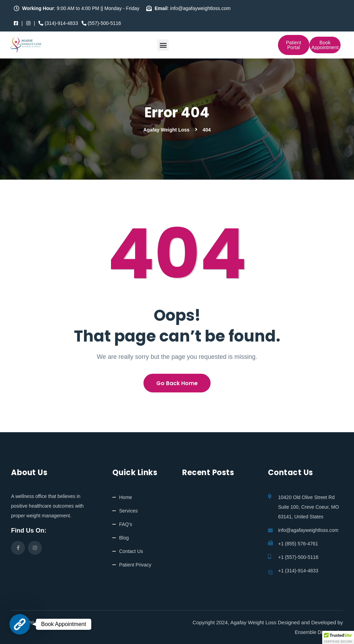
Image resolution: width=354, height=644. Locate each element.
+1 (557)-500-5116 (298, 557)
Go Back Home (177, 383)
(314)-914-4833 (58, 23)
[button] (163, 45)
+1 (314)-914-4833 (298, 571)
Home (126, 497)
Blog (124, 538)
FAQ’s (126, 524)
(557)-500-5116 (101, 23)
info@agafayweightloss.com (309, 530)
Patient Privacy (135, 565)
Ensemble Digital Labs (319, 632)
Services (129, 511)
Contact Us (131, 551)
